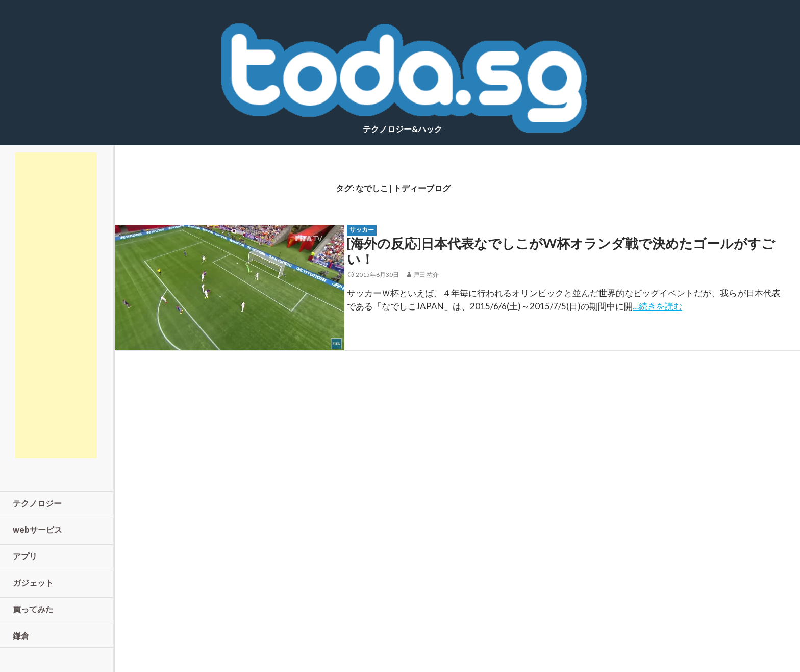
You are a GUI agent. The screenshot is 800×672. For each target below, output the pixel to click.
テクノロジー (37, 503)
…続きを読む (657, 306)
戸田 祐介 (426, 275)
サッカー (362, 230)
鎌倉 (21, 636)
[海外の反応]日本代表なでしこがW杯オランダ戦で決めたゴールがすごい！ (561, 251)
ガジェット (33, 583)
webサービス (37, 529)
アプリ (25, 556)
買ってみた (33, 609)
